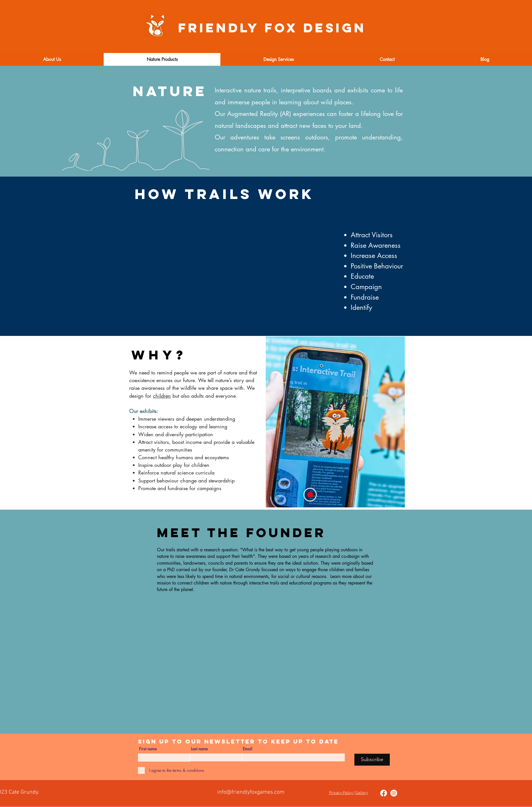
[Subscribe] (372, 760)
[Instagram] (394, 793)
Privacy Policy (341, 793)
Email (247, 749)
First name (148, 749)
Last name (199, 749)
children (162, 396)
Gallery (362, 793)
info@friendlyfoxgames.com (251, 792)
